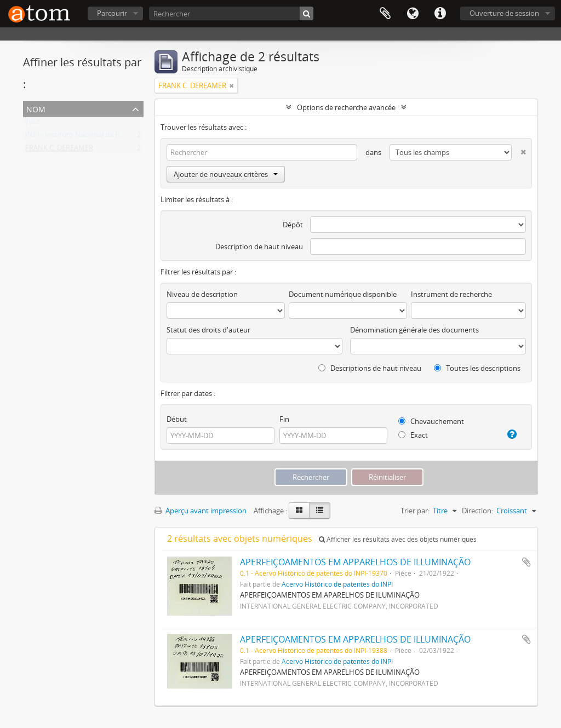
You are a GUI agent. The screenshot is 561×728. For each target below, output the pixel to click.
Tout (33, 124)
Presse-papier (385, 14)
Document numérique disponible (343, 294)
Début (177, 419)
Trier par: (415, 511)
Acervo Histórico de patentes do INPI (337, 584)
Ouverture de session (504, 13)
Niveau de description (202, 294)
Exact (413, 435)
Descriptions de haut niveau (370, 368)
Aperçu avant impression (201, 511)
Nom (36, 108)
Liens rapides (440, 14)
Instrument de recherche (451, 294)
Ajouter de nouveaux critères (226, 174)
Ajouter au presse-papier (526, 562)
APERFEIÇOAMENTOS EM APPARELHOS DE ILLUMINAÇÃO (355, 562)
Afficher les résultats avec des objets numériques (398, 539)
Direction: (477, 511)
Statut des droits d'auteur (208, 330)
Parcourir (112, 13)
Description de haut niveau (259, 247)
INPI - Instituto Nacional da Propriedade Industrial (107, 137)
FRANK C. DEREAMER (59, 150)
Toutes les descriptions (477, 368)
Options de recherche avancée (346, 107)
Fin (284, 419)
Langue (413, 14)
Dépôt (293, 225)
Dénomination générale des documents (414, 330)
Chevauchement (431, 421)
